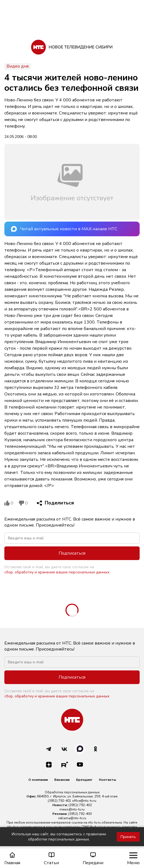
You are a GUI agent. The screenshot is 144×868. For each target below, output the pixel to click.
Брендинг (84, 780)
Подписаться (72, 553)
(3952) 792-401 (59, 801)
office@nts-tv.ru (84, 801)
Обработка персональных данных (72, 792)
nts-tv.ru (94, 822)
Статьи (51, 859)
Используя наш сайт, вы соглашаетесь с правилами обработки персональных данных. (59, 837)
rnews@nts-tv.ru (72, 809)
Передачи (93, 859)
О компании (38, 780)
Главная (12, 859)
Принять (128, 837)
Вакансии (62, 780)
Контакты (107, 780)
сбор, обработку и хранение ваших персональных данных (57, 572)
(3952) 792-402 (80, 805)
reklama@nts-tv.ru (72, 818)
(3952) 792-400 (80, 814)
